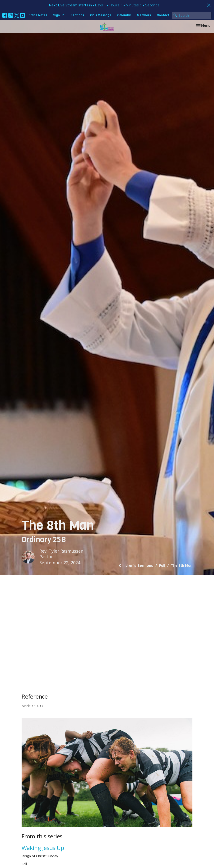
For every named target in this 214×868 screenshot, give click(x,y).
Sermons (77, 15)
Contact (163, 15)
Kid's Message (101, 15)
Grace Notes (38, 15)
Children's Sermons (136, 566)
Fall (162, 566)
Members (144, 15)
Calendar (124, 15)
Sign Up (59, 15)
